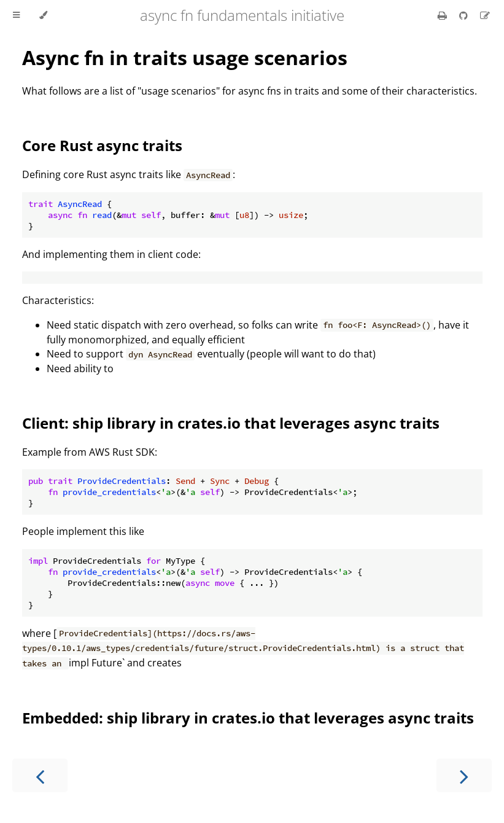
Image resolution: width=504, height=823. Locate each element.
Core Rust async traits (102, 145)
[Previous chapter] (40, 775)
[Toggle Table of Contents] (16, 15)
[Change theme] (43, 15)
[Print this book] (444, 15)
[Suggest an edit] (485, 15)
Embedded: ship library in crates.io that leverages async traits (248, 718)
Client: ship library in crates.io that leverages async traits (231, 423)
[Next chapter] (464, 775)
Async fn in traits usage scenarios (185, 57)
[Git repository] (465, 15)
